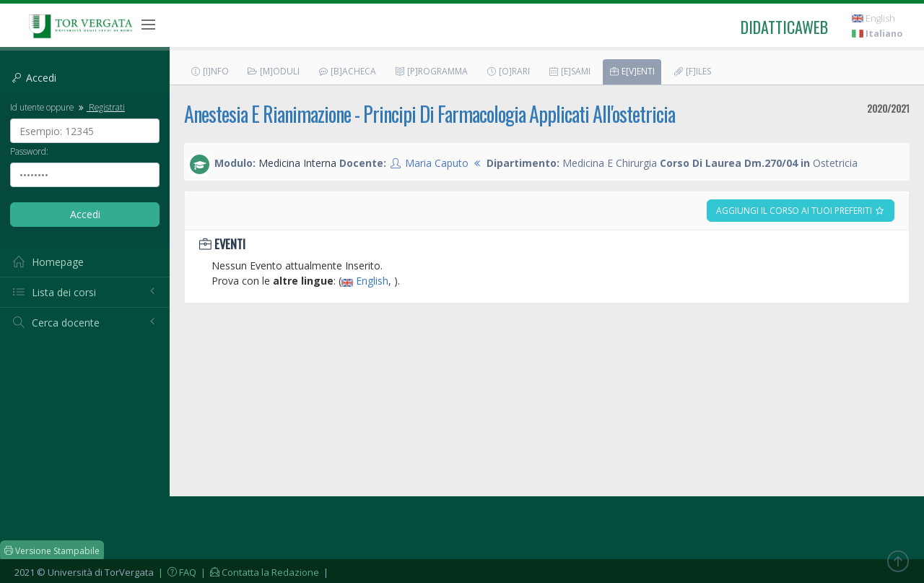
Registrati (100, 107)
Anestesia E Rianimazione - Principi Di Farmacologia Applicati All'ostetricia (430, 114)
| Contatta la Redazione (259, 572)
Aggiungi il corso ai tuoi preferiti (801, 211)
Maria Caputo (437, 163)
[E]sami (569, 71)
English (873, 18)
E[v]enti (632, 71)
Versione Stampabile (52, 551)
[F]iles (692, 71)
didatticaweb (784, 27)
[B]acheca (347, 71)
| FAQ (176, 572)
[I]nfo (209, 71)
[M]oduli (273, 71)
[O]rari (508, 71)
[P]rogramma (431, 71)
